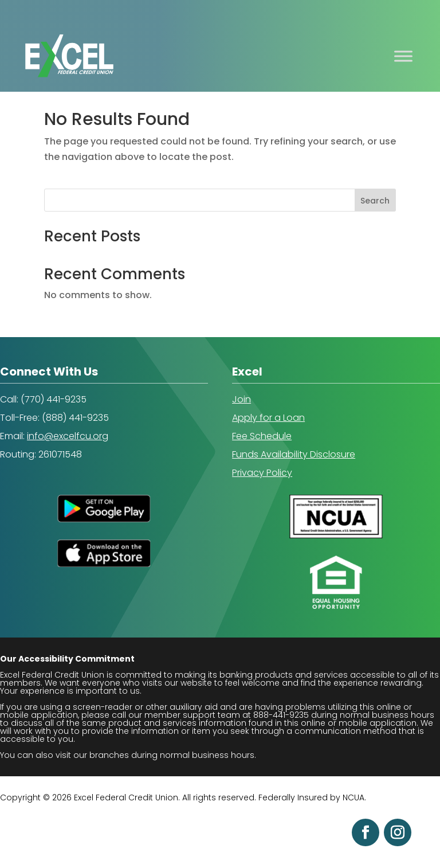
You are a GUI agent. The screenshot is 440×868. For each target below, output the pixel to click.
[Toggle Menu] (403, 56)
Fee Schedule (262, 436)
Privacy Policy (262, 473)
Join (241, 399)
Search (375, 201)
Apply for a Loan (268, 418)
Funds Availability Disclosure (294, 454)
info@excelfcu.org (68, 436)
